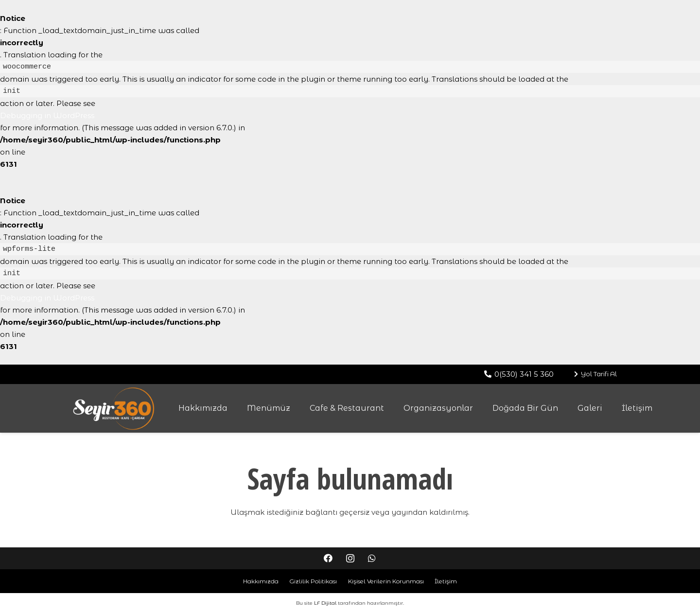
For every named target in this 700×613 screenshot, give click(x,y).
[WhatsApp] (372, 558)
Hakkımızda (261, 581)
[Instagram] (350, 558)
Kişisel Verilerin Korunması (386, 581)
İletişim (446, 581)
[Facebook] (328, 558)
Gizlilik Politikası (313, 581)
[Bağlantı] (114, 408)
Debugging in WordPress (47, 115)
